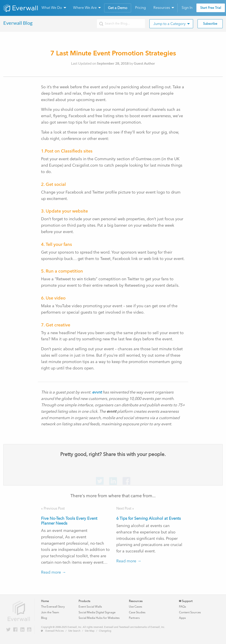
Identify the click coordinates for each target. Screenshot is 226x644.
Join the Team (50, 612)
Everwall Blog (18, 23)
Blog (44, 618)
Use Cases (136, 607)
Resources (136, 601)
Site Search (74, 631)
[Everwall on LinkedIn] (22, 630)
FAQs (183, 607)
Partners (134, 618)
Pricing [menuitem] (140, 8)
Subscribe (210, 24)
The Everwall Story (53, 607)
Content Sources (190, 612)
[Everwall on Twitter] (8, 630)
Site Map (90, 631)
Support (186, 601)
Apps (182, 618)
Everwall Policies (55, 631)
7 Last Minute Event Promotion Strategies (113, 53)
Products (84, 601)
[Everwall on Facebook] (15, 630)
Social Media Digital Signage (97, 612)
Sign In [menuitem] (187, 8)
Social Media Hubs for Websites (99, 618)
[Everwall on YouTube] (29, 630)
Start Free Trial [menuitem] (211, 8)
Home (45, 601)
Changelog (105, 631)
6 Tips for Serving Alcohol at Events (149, 518)
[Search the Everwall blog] (121, 24)
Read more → (54, 572)
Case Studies (137, 612)
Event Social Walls (90, 607)
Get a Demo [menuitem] (118, 8)
